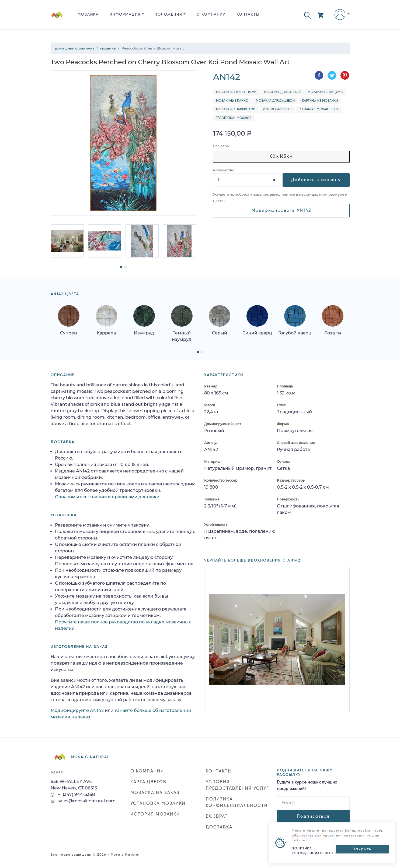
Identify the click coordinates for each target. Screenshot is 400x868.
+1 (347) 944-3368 (73, 794)
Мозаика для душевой (275, 101)
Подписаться (313, 817)
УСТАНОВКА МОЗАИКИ (158, 804)
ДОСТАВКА (219, 827)
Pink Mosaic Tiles (277, 110)
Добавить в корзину (316, 180)
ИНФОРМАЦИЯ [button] (125, 15)
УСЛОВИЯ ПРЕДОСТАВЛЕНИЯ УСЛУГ (237, 785)
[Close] (362, 849)
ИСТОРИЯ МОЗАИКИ (155, 814)
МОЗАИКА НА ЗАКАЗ (155, 793)
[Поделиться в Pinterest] (345, 75)
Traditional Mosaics (234, 118)
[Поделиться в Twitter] (332, 75)
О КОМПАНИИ (211, 15)
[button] (307, 15)
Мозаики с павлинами (236, 110)
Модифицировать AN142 (281, 211)
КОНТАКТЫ (248, 15)
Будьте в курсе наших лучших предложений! (307, 786)
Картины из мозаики (320, 101)
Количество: (224, 170)
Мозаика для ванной (282, 92)
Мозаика (88, 15)
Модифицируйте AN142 (77, 710)
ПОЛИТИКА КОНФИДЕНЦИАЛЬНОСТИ (237, 803)
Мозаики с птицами (325, 92)
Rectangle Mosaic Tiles (318, 110)
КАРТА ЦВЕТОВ (148, 782)
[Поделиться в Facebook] (319, 75)
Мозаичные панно (232, 101)
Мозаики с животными (236, 92)
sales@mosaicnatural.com (83, 801)
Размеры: (222, 146)
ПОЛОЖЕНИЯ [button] (168, 15)
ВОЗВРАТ (217, 817)
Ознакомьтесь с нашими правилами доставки (107, 497)
